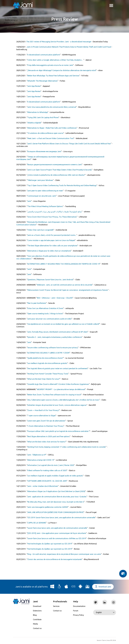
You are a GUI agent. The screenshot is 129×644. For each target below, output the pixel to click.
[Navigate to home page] (23, 5)
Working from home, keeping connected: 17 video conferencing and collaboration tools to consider (67, 447)
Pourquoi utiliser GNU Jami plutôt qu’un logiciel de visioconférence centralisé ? (58, 431)
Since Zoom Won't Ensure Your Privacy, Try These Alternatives (52, 217)
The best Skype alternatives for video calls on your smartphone (52, 246)
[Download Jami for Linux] (59, 587)
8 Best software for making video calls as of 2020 (47, 470)
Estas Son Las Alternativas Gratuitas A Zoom (45, 308)
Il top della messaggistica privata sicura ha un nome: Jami (50, 65)
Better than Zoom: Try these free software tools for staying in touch (54, 395)
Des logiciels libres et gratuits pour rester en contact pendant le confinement (58, 368)
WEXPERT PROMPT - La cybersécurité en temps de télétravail (61, 389)
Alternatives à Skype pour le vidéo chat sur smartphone (49, 251)
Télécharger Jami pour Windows (40, 180)
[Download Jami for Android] (80, 587)
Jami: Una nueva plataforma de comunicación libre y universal (52, 107)
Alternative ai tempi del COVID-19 (41, 460)
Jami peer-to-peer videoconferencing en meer (45, 191)
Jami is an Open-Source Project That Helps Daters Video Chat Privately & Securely (59, 170)
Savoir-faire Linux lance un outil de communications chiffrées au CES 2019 (57, 538)
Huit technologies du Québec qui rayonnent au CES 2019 (50, 544)
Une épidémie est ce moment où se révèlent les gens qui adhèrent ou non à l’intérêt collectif (63, 324)
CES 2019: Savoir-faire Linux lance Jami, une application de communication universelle (61, 518)
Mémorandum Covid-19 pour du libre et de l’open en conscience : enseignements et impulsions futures (68, 290)
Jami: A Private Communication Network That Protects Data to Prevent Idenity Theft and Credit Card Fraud (69, 47)
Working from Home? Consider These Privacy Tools (48, 374)
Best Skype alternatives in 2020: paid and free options (49, 436)
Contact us (37, 628)
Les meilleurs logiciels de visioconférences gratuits (47, 363)
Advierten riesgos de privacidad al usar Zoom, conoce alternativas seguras (57, 405)
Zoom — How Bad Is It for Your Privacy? (43, 410)
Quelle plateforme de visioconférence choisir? (45, 358)
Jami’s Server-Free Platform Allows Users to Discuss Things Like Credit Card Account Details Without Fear (69, 144)
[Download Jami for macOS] (66, 587)
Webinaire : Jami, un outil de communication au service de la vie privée (65, 285)
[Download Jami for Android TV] (87, 587)
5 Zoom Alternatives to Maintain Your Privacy (45, 426)
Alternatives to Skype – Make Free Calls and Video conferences (52, 128)
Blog (35, 615)
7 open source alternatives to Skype (41, 416)
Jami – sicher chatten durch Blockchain (43, 486)
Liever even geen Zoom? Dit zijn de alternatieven (46, 421)
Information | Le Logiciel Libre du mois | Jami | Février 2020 (51, 465)
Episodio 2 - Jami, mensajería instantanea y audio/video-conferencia (55, 337)
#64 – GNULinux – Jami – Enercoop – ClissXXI (55, 298)
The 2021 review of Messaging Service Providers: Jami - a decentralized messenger (59, 42)
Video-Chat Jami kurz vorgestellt (40, 230)
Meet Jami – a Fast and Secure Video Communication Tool (50, 138)
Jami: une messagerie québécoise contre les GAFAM (48, 507)
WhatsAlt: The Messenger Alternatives (42, 81)
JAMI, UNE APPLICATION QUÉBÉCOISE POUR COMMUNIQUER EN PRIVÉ (55, 512)
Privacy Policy (79, 615)
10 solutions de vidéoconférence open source (45, 133)
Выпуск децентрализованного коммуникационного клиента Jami (55, 165)
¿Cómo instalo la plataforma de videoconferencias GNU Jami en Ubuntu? (56, 175)
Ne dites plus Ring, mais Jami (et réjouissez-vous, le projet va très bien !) (56, 502)
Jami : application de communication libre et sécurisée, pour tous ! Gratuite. (57, 497)
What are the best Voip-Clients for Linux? (44, 379)
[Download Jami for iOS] (73, 587)
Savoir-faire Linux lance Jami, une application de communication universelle (57, 528)
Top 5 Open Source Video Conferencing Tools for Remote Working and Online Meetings (62, 185)
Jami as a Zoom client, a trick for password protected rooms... (52, 235)
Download (37, 606)
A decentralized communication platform (44, 55)
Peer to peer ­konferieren (37, 303)
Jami (29, 201)
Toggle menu (111, 6)
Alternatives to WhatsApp (37, 112)
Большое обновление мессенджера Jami (44, 151)
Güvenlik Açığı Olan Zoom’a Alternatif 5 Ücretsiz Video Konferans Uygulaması (58, 384)
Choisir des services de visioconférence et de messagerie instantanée (55, 559)
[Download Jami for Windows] (52, 587)
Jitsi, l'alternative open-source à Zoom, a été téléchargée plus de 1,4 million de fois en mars (63, 400)
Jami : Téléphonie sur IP (36, 455)
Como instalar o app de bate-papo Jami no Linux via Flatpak (51, 240)
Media (35, 624)
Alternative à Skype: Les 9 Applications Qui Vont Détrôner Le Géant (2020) (56, 491)
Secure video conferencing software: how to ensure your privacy (53, 348)
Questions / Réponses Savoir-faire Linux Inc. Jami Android (50, 280)
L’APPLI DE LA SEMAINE (37, 523)
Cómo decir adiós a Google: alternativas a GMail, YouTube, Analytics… (55, 60)
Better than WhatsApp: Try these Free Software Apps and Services (53, 76)
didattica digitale (34, 123)
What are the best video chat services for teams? (47, 442)
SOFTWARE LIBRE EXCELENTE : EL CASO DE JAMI (47, 481)
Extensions (37, 611)
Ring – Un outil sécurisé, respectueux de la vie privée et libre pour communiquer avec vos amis (64, 554)
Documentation (79, 606)
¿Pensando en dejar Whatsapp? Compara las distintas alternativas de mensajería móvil (62, 70)
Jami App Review (34, 86)
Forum (76, 611)
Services (56, 606)
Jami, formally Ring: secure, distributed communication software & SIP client (57, 332)
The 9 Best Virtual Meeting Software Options (45, 206)
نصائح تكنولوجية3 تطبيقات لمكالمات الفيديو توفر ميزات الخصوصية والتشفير (55, 212)
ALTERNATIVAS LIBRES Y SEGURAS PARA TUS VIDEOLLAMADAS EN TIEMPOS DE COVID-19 (64, 264)
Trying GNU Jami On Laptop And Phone (43, 117)
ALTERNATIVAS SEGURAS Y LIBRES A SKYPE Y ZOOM (48, 353)
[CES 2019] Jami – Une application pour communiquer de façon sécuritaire (57, 533)
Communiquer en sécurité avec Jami (42, 196)
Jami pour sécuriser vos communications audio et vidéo (49, 319)
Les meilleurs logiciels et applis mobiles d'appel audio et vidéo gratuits (55, 476)
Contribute (37, 619)
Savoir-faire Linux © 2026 (106, 641)
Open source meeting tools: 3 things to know (45, 314)
